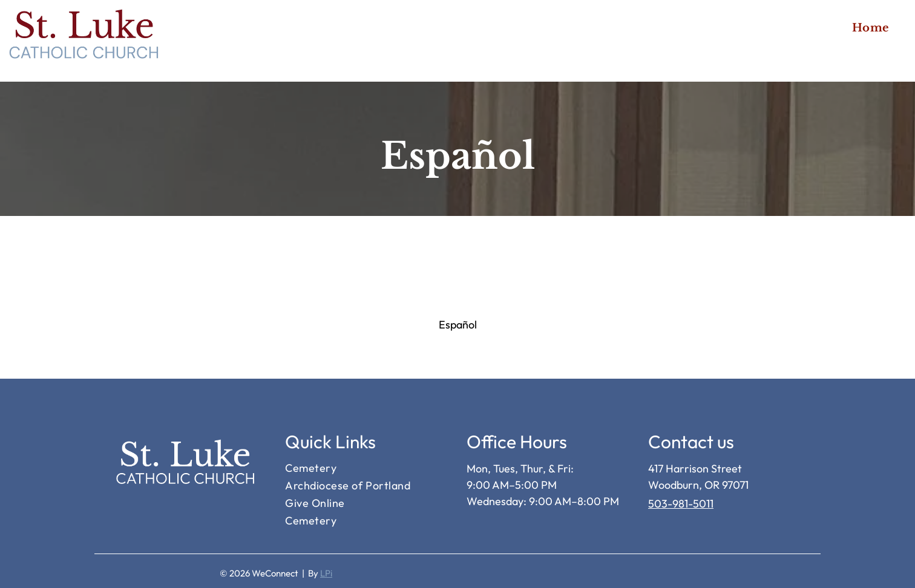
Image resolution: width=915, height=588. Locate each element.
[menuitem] (871, 28)
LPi (326, 573)
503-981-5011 (681, 504)
